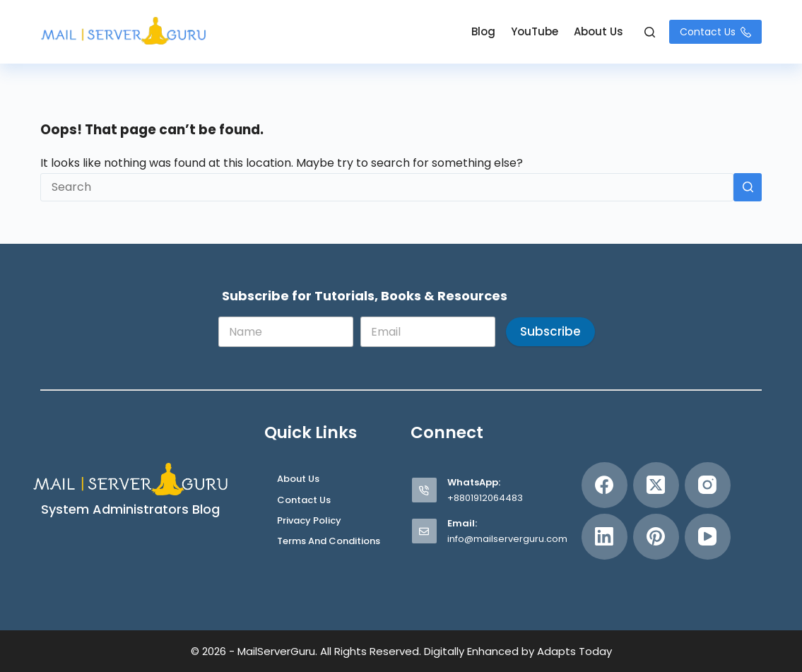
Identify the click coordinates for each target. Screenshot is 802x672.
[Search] (650, 32)
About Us (598, 31)
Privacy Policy (309, 521)
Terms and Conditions (329, 542)
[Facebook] (605, 485)
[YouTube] (708, 537)
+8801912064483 (485, 498)
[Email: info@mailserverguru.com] (424, 531)
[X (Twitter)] (656, 485)
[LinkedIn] (605, 537)
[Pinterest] (656, 537)
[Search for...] (387, 187)
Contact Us (715, 32)
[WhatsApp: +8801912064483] (424, 490)
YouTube (535, 31)
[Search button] (748, 187)
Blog (483, 31)
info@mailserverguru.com (507, 539)
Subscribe (550, 331)
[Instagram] (708, 485)
